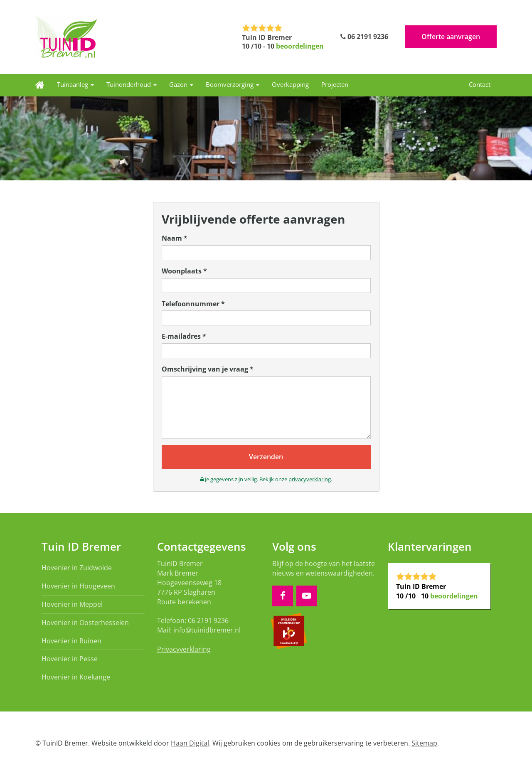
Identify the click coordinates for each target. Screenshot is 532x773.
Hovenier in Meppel (72, 604)
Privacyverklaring (184, 649)
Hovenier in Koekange (76, 677)
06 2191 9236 (364, 37)
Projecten (335, 84)
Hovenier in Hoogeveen (78, 586)
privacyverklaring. (310, 479)
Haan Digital (190, 743)
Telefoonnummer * (193, 304)
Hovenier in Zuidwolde (77, 568)
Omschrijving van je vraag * (208, 369)
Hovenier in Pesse (70, 659)
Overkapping (290, 84)
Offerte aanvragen (451, 37)
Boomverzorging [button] (233, 84)
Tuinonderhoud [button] (132, 84)
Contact (480, 84)
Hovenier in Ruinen (71, 641)
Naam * (175, 238)
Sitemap (424, 743)
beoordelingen (300, 46)
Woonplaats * (184, 271)
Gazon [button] (181, 84)
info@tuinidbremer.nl (207, 630)
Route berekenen (184, 602)
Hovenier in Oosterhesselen (85, 623)
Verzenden (266, 457)
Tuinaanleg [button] (75, 84)
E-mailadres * (184, 336)
